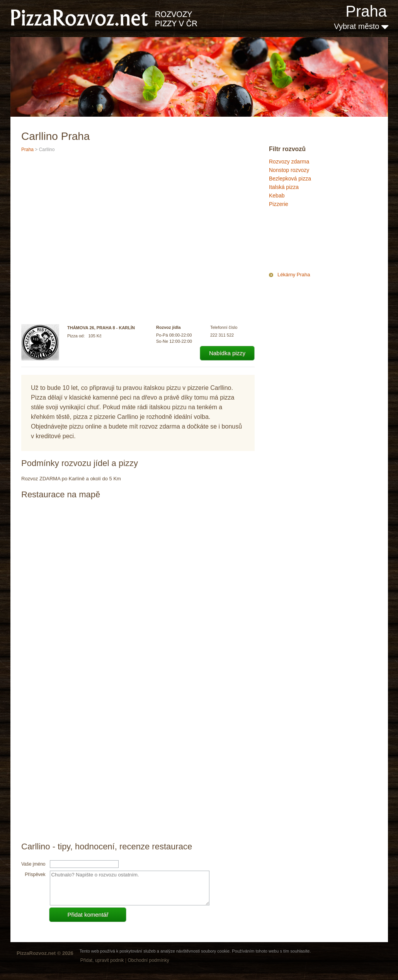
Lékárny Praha (294, 275)
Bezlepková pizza (290, 179)
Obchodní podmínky (148, 960)
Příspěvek (35, 875)
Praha (366, 11)
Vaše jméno (33, 864)
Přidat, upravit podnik (102, 960)
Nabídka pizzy (227, 353)
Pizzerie (279, 204)
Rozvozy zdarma (289, 162)
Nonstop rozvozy (289, 170)
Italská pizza (284, 187)
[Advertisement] (308, 241)
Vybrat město (361, 26)
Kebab (277, 196)
